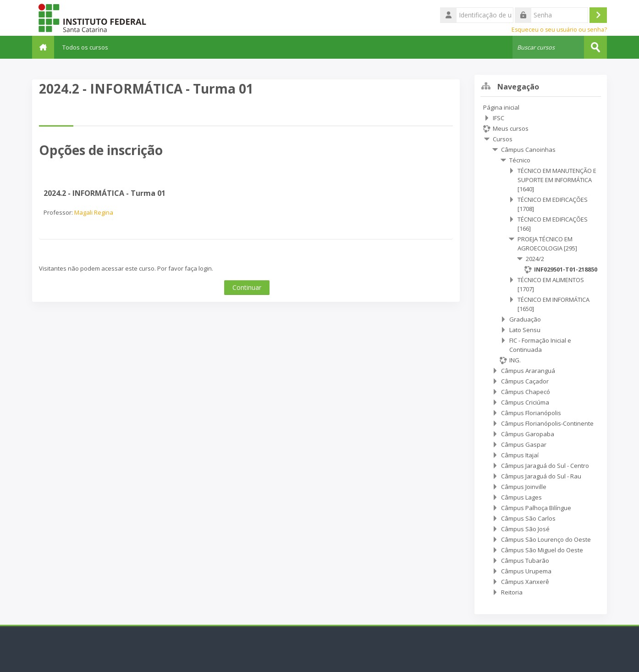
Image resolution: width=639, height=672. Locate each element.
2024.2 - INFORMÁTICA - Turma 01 (105, 193)
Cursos (503, 139)
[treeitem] (541, 350)
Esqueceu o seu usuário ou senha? (559, 30)
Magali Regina (94, 212)
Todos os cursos (89, 47)
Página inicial (501, 107)
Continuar (247, 287)
